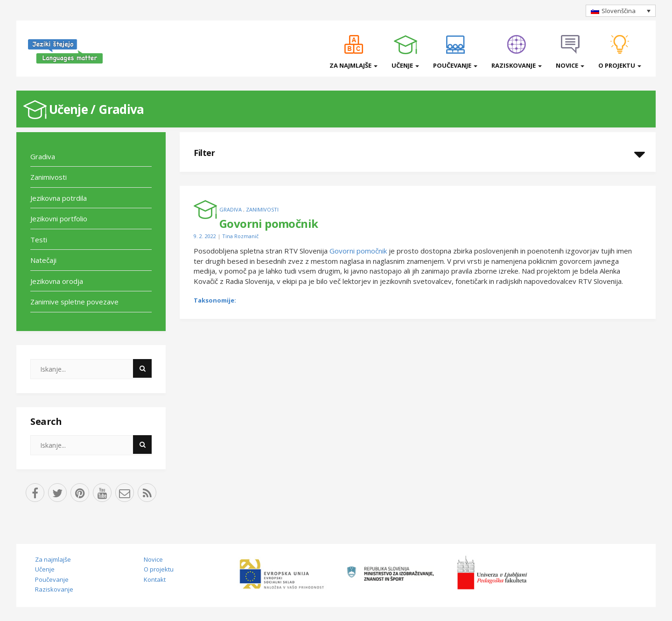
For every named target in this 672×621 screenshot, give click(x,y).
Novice (570, 65)
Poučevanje (455, 65)
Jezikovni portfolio (59, 219)
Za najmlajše (353, 65)
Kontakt (155, 579)
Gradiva (121, 109)
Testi (39, 240)
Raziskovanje (517, 65)
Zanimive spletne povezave (74, 302)
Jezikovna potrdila (59, 198)
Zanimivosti (49, 177)
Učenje (405, 65)
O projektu (620, 65)
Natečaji (43, 260)
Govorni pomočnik (358, 251)
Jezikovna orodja (57, 281)
